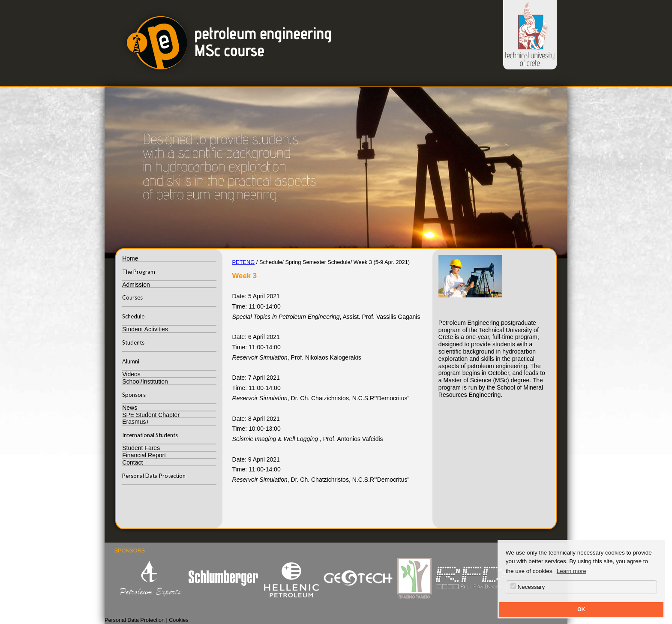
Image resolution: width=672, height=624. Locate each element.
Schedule (133, 316)
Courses (132, 297)
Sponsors (134, 395)
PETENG (244, 262)
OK (581, 609)
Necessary (528, 587)
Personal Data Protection (154, 476)
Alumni (131, 361)
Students (133, 342)
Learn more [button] (571, 571)
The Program (139, 272)
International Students (150, 435)
